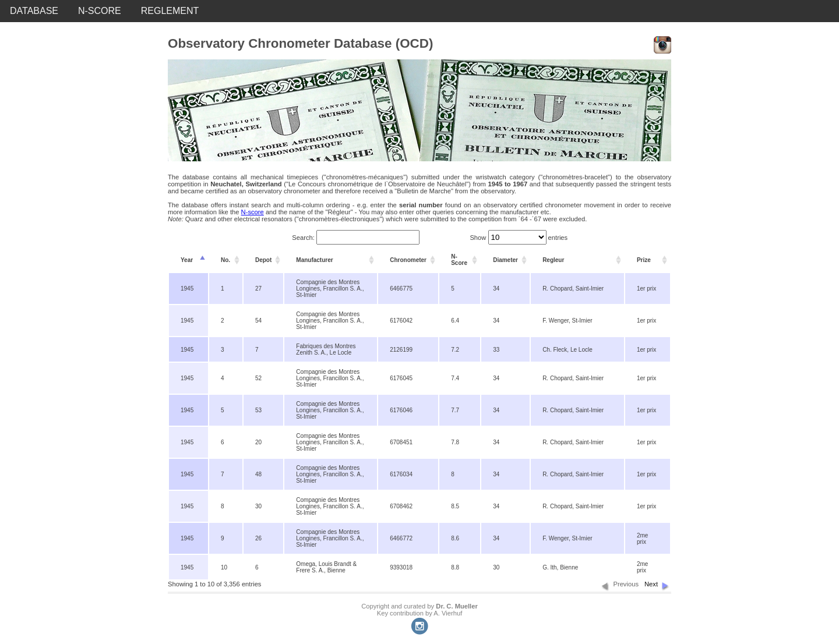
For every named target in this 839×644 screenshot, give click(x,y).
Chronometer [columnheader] (408, 260)
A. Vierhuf (448, 613)
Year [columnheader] (187, 260)
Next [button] (651, 584)
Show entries (519, 238)
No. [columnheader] (225, 260)
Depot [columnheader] (263, 260)
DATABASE (34, 11)
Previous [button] (626, 584)
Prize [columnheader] (644, 260)
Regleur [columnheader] (553, 260)
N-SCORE (100, 11)
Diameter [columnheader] (505, 260)
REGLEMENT (170, 11)
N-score (253, 212)
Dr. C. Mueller (457, 606)
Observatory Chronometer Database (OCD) (300, 43)
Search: (356, 238)
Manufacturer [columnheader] (314, 260)
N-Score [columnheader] (459, 260)
